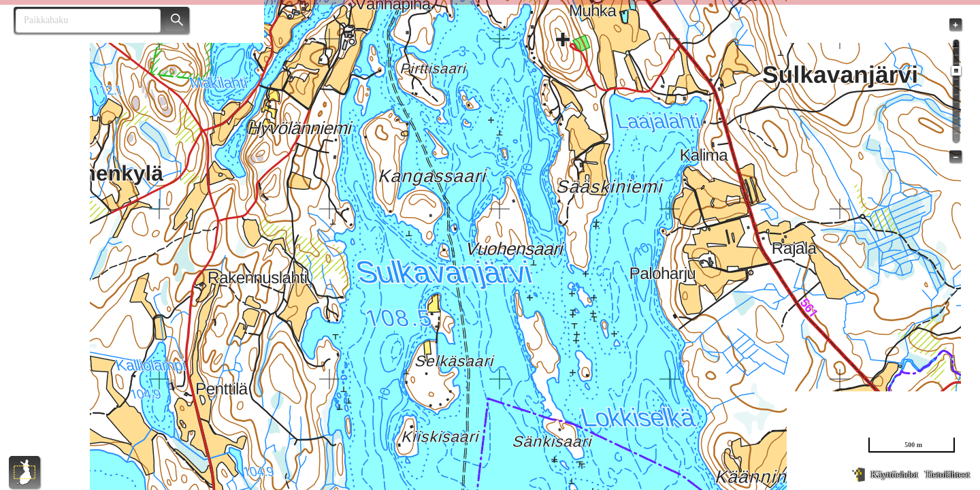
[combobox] (83, 21)
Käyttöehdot (894, 475)
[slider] (956, 71)
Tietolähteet (947, 475)
